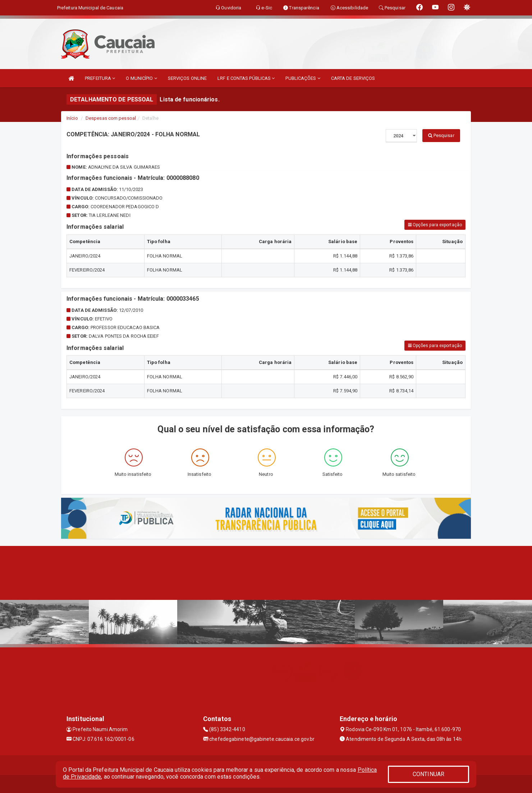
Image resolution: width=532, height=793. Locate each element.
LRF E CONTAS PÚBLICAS (246, 78)
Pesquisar (441, 135)
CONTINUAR (428, 774)
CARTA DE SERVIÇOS (353, 78)
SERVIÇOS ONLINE (187, 78)
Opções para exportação (435, 225)
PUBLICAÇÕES (303, 78)
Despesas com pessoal (111, 118)
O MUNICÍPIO (141, 78)
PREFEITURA (100, 78)
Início (72, 118)
